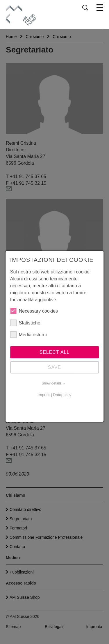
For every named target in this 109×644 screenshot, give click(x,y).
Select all (55, 352)
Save (55, 367)
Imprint (44, 395)
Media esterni (28, 335)
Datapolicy (62, 395)
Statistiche (25, 323)
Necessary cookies (34, 311)
